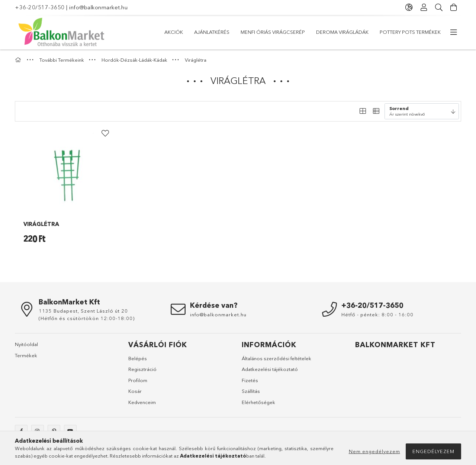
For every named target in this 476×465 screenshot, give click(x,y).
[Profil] (424, 7)
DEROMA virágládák (342, 32)
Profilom (138, 380)
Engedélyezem (433, 451)
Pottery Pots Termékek (410, 32)
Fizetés (250, 380)
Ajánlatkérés (212, 32)
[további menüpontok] (454, 32)
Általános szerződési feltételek (276, 358)
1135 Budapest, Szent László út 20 (83, 311)
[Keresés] (439, 7)
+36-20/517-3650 (40, 7)
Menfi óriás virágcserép (273, 32)
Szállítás (251, 391)
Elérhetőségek (258, 402)
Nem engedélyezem (374, 451)
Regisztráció (142, 369)
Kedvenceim (142, 402)
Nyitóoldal (26, 344)
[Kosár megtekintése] (454, 7)
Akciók (174, 32)
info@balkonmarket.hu (98, 7)
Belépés (138, 358)
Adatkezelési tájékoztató (270, 369)
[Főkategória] (19, 60)
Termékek (26, 355)
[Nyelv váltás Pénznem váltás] (409, 7)
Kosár (135, 391)
